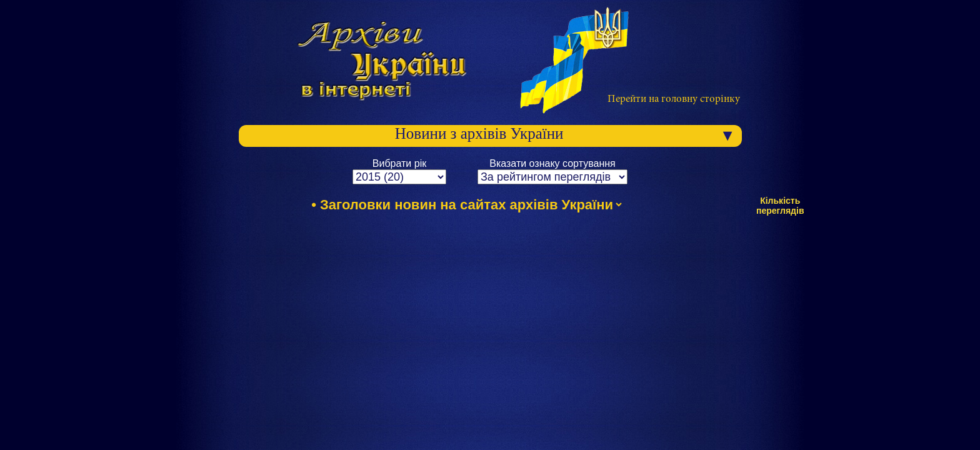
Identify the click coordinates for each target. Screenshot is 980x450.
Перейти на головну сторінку (674, 100)
